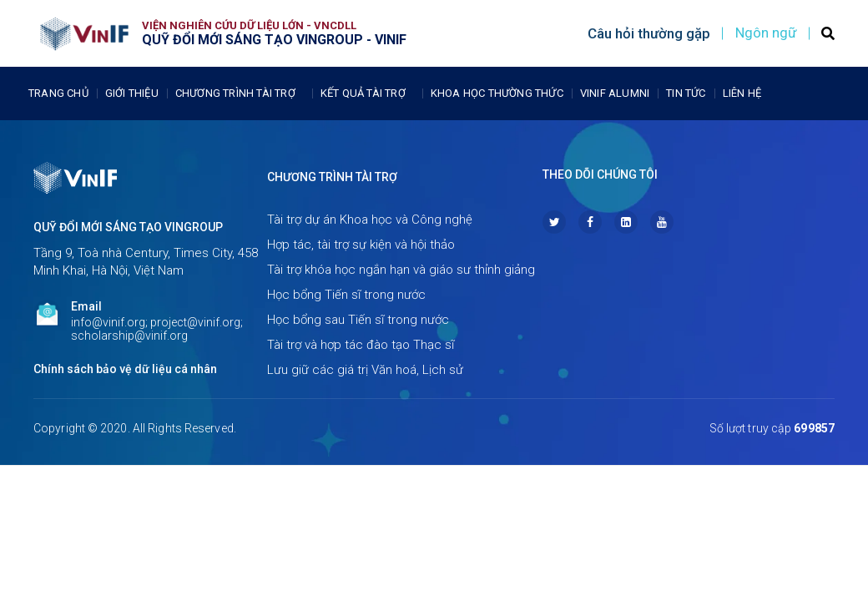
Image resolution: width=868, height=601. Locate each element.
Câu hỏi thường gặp (649, 33)
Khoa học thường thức (497, 93)
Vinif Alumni (615, 93)
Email (86, 306)
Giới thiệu (132, 93)
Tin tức (686, 93)
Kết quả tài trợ (367, 93)
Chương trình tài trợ (240, 93)
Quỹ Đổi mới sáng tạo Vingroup (128, 227)
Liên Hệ (742, 93)
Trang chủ (58, 93)
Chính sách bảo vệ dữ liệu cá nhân (125, 369)
